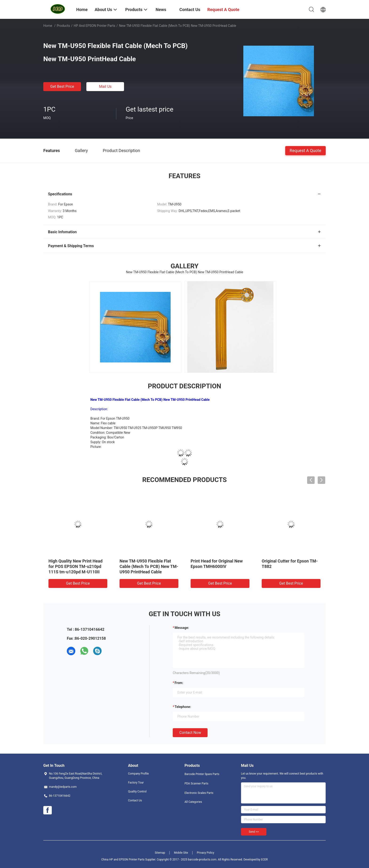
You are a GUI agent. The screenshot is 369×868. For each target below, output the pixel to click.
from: (179, 683)
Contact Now (190, 733)
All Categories (193, 802)
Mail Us (105, 86)
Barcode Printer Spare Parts (202, 774)
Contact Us (135, 800)
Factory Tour (136, 783)
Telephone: (183, 707)
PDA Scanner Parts (196, 784)
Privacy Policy (205, 853)
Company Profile (138, 774)
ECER (264, 860)
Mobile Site (181, 853)
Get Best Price (62, 86)
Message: (182, 628)
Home (48, 26)
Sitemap (160, 853)
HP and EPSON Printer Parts (94, 26)
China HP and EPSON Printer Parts (123, 860)
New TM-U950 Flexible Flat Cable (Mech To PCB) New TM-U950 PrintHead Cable (149, 566)
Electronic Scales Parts (199, 793)
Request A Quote (305, 150)
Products (63, 26)
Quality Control (137, 792)
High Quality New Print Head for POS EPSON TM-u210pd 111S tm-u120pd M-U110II (76, 566)
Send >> (254, 832)
